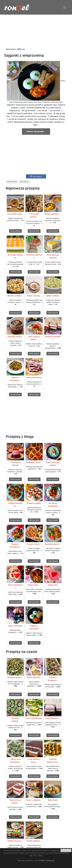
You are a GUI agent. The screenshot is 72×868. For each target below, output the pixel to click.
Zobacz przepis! (15, 231)
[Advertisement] (36, 31)
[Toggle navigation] (65, 7)
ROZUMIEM (66, 850)
